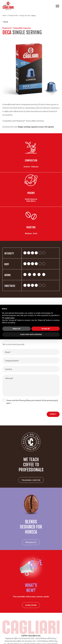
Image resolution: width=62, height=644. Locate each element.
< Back (5, 22)
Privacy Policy (25, 400)
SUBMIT (53, 414)
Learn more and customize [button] (31, 334)
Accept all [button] (45, 329)
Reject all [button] (16, 329)
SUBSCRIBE (31, 605)
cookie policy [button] (10, 318)
